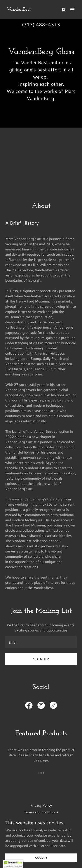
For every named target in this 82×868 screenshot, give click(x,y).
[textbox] (41, 642)
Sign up (41, 659)
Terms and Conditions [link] (41, 812)
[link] (19, 9)
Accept (41, 858)
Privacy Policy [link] (41, 805)
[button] (72, 10)
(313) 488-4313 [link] (41, 24)
